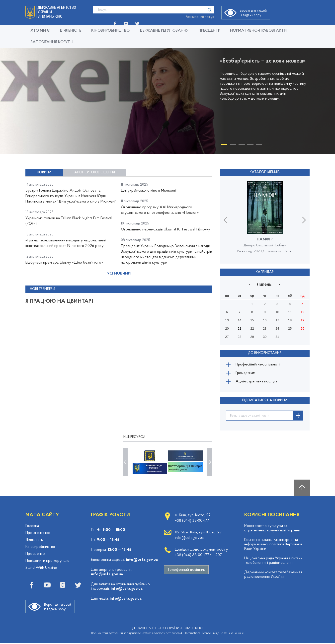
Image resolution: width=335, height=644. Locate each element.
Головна (32, 527)
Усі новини (119, 278)
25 (290, 328)
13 (227, 320)
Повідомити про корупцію (47, 562)
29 (252, 336)
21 (240, 328)
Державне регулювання (164, 31)
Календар (265, 272)
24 (277, 328)
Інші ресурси (134, 438)
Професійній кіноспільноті (258, 364)
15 (252, 320)
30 (265, 336)
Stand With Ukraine (41, 569)
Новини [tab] (44, 173)
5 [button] (259, 145)
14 (240, 320)
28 (240, 336)
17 (277, 320)
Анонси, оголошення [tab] (95, 173)
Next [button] (304, 220)
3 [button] (242, 145)
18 (290, 320)
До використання (265, 353)
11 (290, 312)
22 (252, 328)
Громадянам (246, 373)
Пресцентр (209, 31)
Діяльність (70, 31)
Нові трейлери (42, 293)
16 (265, 320)
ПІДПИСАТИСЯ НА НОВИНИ (265, 401)
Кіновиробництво (110, 31)
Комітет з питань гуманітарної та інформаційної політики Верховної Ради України (273, 545)
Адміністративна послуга (257, 382)
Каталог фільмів (265, 172)
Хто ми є (40, 31)
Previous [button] (225, 220)
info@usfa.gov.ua (142, 561)
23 (265, 328)
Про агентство (38, 534)
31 (277, 336)
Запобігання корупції (53, 42)
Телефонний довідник (186, 571)
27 (227, 336)
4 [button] (250, 145)
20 (227, 328)
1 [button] (224, 145)
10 (277, 312)
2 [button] (233, 145)
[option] (167, 101)
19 (302, 320)
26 (302, 328)
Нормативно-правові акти (258, 31)
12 (302, 312)
